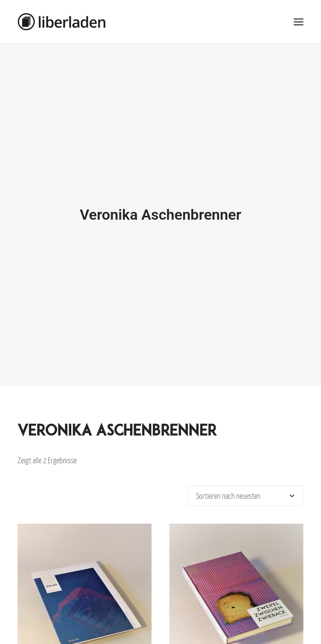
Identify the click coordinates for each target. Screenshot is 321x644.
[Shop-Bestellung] (246, 491)
